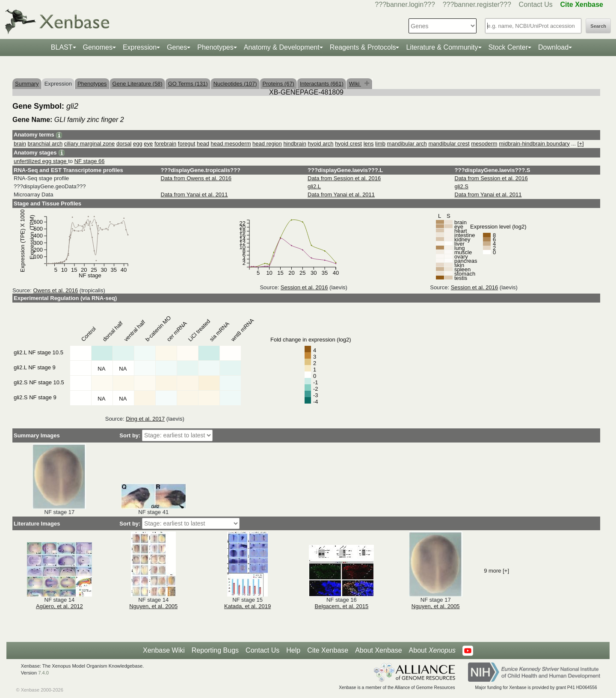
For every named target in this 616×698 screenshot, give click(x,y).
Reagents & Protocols (363, 47)
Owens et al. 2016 (55, 290)
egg (138, 144)
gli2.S (462, 186)
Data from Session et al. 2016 (344, 178)
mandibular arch (407, 144)
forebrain (165, 144)
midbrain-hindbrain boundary (534, 144)
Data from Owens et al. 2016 (196, 178)
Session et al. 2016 (304, 287)
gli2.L (314, 186)
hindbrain (295, 144)
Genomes (98, 47)
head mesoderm (231, 144)
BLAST (62, 47)
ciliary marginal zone (90, 144)
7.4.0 (43, 673)
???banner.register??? (477, 4)
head (203, 144)
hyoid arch (321, 144)
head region (267, 144)
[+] (581, 144)
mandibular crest (449, 144)
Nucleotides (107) (235, 84)
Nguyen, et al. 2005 (153, 606)
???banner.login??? (405, 4)
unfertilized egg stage (41, 161)
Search (598, 26)
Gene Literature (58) (138, 84)
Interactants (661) (322, 84)
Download (553, 47)
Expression (140, 47)
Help (293, 650)
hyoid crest (348, 144)
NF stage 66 (90, 161)
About (432, 650)
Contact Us (536, 4)
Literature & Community (442, 47)
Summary (27, 84)
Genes (177, 47)
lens (369, 144)
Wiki (355, 84)
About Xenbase (378, 650)
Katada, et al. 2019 (247, 606)
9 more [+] (496, 571)
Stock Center (508, 47)
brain (20, 144)
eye (148, 144)
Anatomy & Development (282, 47)
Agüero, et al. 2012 (59, 606)
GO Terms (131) (188, 84)
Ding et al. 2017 (145, 419)
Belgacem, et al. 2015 (342, 606)
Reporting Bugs (215, 650)
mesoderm (484, 144)
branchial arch (45, 144)
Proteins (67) (278, 84)
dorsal (124, 144)
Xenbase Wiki (164, 650)
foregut (187, 144)
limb (380, 144)
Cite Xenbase (328, 650)
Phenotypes (215, 47)
